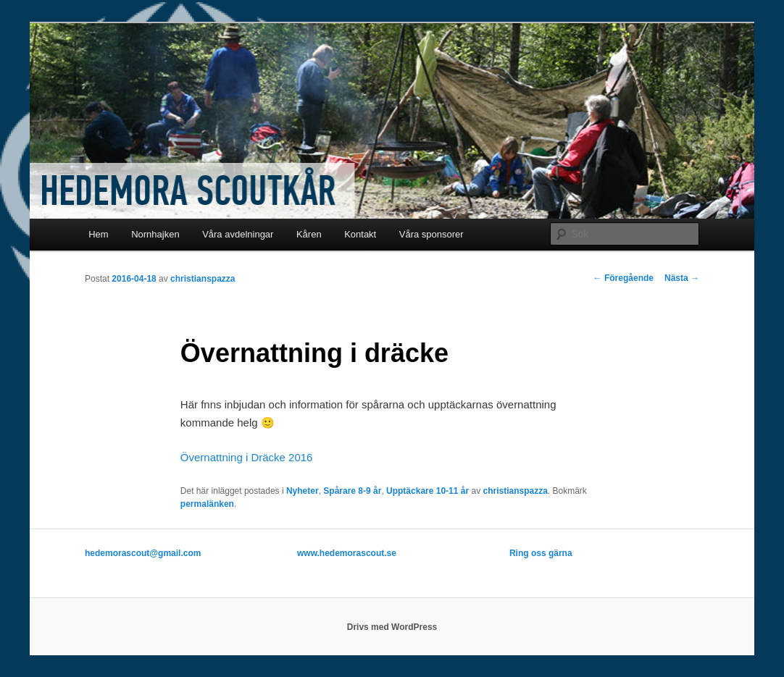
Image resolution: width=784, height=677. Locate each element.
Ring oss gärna (541, 553)
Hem (98, 234)
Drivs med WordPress (392, 627)
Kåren (309, 234)
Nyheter (303, 491)
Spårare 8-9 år (352, 491)
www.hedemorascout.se (347, 553)
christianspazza (203, 279)
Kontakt (360, 234)
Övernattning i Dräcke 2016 (247, 457)
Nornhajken (155, 234)
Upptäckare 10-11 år (428, 491)
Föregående (624, 278)
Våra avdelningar (238, 234)
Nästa (682, 278)
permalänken (207, 504)
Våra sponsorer (431, 234)
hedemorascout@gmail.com (143, 553)
